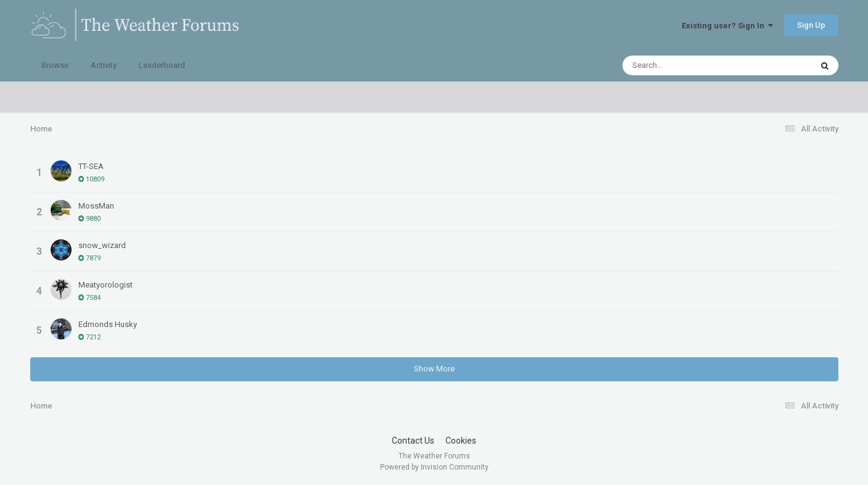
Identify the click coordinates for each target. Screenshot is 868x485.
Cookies (461, 441)
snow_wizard (102, 245)
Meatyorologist (105, 285)
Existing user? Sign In (727, 26)
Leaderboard (162, 65)
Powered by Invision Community (434, 467)
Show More (434, 369)
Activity (104, 65)
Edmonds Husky (108, 324)
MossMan (96, 206)
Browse (55, 65)
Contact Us (413, 441)
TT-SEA (91, 166)
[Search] (685, 65)
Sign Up (811, 25)
